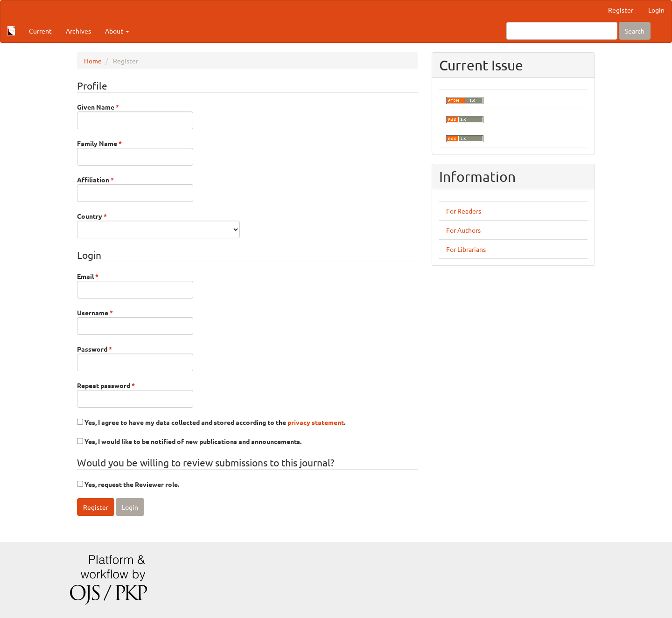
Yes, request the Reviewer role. (128, 484)
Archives (78, 31)
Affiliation (135, 188)
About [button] (117, 31)
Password (135, 358)
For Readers (464, 211)
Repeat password (135, 394)
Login (656, 10)
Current (40, 31)
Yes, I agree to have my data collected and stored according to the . (211, 422)
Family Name (135, 152)
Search (635, 31)
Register (621, 10)
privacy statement (316, 422)
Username (135, 321)
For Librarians (466, 249)
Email (135, 285)
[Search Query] (562, 31)
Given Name (135, 116)
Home (93, 61)
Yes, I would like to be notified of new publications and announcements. (189, 441)
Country (158, 225)
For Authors (463, 230)
